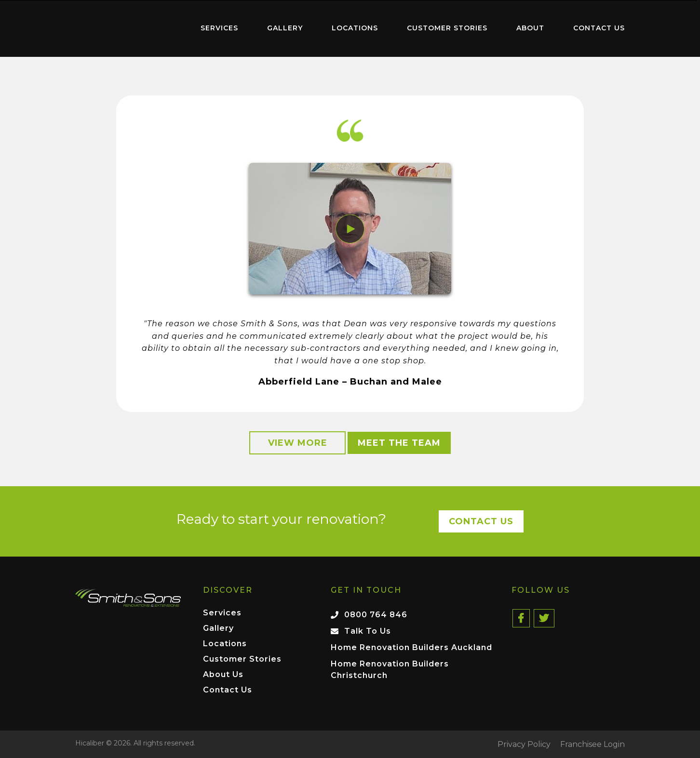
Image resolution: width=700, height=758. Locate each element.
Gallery (285, 28)
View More (298, 443)
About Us (223, 675)
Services (219, 28)
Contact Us (599, 28)
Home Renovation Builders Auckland (411, 647)
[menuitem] (123, 28)
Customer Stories (447, 28)
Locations (355, 28)
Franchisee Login (592, 745)
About (530, 28)
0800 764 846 (376, 615)
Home (123, 26)
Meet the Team (399, 443)
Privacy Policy (524, 745)
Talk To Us (368, 631)
